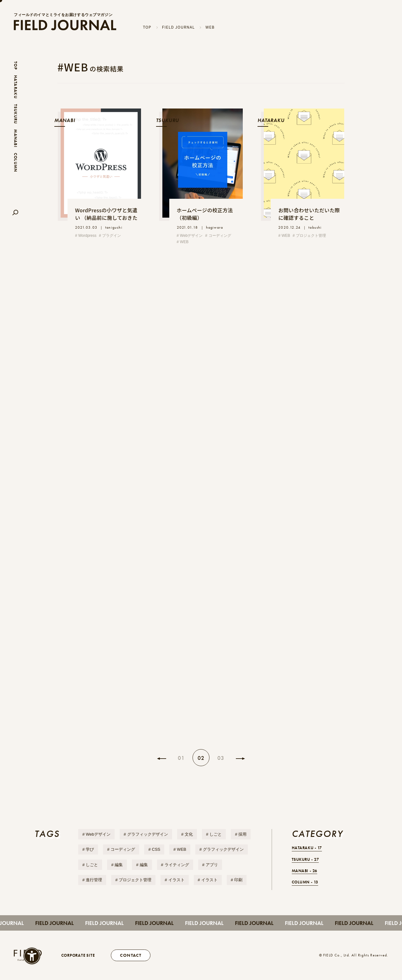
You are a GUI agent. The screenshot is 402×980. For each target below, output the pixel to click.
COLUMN (16, 162)
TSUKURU (16, 114)
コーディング (220, 236)
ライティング (177, 865)
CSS (156, 849)
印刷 (238, 880)
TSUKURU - (305, 860)
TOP (16, 66)
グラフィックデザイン (148, 834)
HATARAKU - (307, 848)
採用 (242, 834)
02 (201, 758)
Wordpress (87, 236)
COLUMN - (305, 882)
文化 (189, 834)
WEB (184, 242)
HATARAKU (16, 87)
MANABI (16, 138)
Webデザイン (191, 236)
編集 (119, 865)
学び (90, 849)
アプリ (212, 865)
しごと (216, 834)
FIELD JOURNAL (178, 27)
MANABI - (304, 871)
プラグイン (111, 236)
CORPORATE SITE (78, 955)
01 (181, 758)
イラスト (177, 880)
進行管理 (94, 880)
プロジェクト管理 (311, 236)
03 (221, 758)
